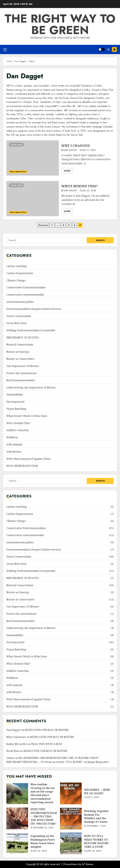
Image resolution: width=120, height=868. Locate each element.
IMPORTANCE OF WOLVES (23, 338)
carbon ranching (17, 266)
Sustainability (15, 394)
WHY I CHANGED (33, 158)
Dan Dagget (69, 150)
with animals (14, 444)
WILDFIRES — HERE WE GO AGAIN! (71, 793)
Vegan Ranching (16, 409)
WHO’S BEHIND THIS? (33, 199)
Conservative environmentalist (25, 295)
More (67, 171)
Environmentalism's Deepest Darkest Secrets (34, 309)
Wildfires (12, 437)
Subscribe (114, 49)
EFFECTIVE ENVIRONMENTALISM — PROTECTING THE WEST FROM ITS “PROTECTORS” (17, 818)
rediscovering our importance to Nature (31, 387)
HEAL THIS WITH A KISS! (47, 744)
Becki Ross (13, 751)
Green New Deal (16, 323)
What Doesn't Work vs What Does (27, 416)
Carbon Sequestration (20, 273)
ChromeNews (70, 864)
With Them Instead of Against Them (28, 459)
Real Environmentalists (21, 380)
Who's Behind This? (18, 172)
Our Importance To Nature (23, 366)
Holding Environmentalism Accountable (31, 330)
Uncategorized (15, 402)
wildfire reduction (18, 430)
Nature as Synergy (18, 352)
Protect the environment (21, 373)
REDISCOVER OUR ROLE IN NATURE (47, 730)
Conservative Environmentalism (26, 287)
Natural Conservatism (20, 345)
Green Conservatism (19, 316)
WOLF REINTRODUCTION (22, 466)
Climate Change (16, 280)
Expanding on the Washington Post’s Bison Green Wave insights (17, 843)
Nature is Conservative (20, 359)
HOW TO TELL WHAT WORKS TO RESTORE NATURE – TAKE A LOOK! (71, 843)
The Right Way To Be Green (60, 24)
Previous (43, 225)
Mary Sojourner (16, 737)
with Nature (14, 452)
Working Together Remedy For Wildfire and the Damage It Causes (71, 818)
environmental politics (20, 302)
